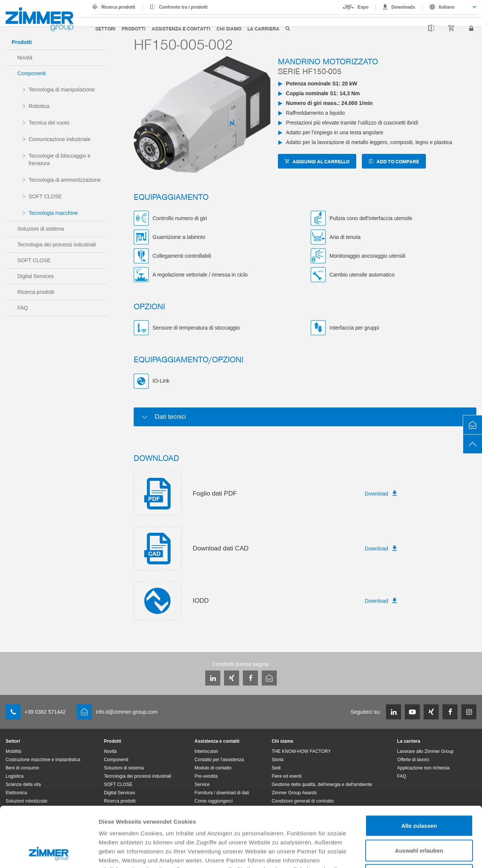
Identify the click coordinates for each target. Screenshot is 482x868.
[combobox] (449, 7)
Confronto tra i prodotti (183, 7)
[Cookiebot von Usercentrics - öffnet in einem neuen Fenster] (49, 853)
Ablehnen (419, 819)
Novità (25, 58)
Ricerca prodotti (118, 7)
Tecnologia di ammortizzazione (65, 180)
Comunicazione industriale (59, 139)
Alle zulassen (419, 769)
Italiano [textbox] (447, 7)
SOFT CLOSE (45, 196)
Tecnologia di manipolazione (62, 90)
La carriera (263, 28)
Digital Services (35, 276)
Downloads (403, 7)
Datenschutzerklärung (294, 822)
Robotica (39, 106)
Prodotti (134, 28)
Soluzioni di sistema (41, 229)
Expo (363, 7)
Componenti (32, 73)
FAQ (23, 308)
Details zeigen (400, 853)
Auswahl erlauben (419, 794)
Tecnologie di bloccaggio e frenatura (59, 160)
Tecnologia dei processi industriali (57, 245)
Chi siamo (229, 28)
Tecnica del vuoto (49, 123)
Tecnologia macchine (53, 213)
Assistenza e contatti (181, 28)
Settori (105, 28)
